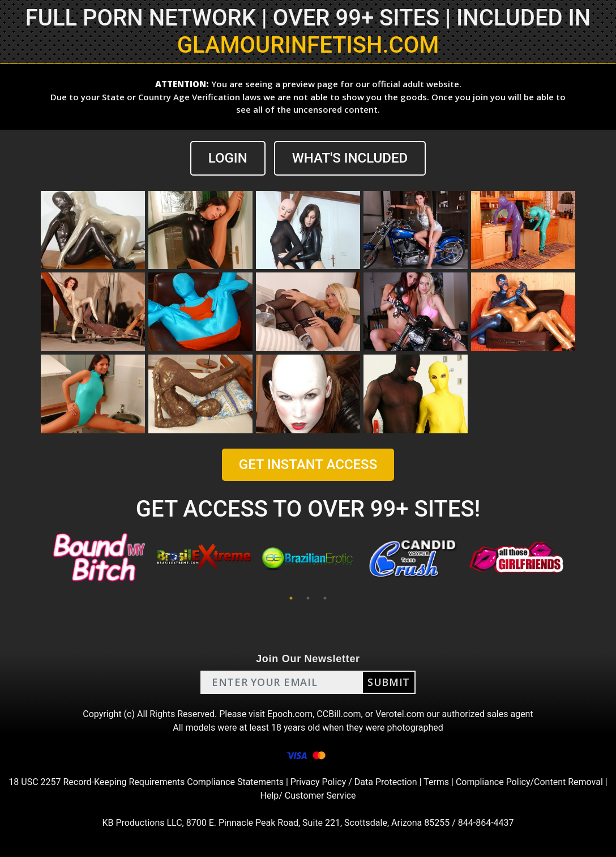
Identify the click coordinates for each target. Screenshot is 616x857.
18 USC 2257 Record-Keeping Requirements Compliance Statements (146, 782)
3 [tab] (325, 598)
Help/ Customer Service (308, 796)
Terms (436, 782)
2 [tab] (308, 598)
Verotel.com (400, 714)
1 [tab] (291, 598)
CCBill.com (339, 714)
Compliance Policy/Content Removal (529, 782)
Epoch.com (290, 714)
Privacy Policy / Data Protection (354, 782)
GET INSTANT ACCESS (308, 464)
